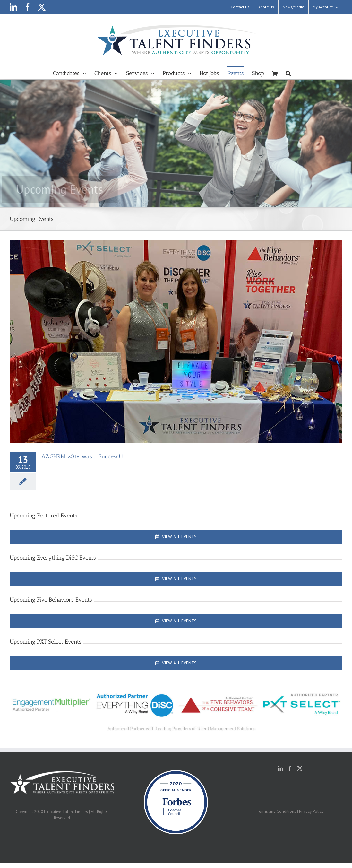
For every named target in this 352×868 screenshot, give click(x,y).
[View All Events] (176, 537)
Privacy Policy (311, 811)
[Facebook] (290, 768)
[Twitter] (300, 768)
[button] (288, 73)
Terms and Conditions (276, 811)
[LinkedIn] (280, 768)
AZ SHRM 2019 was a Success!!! (82, 456)
